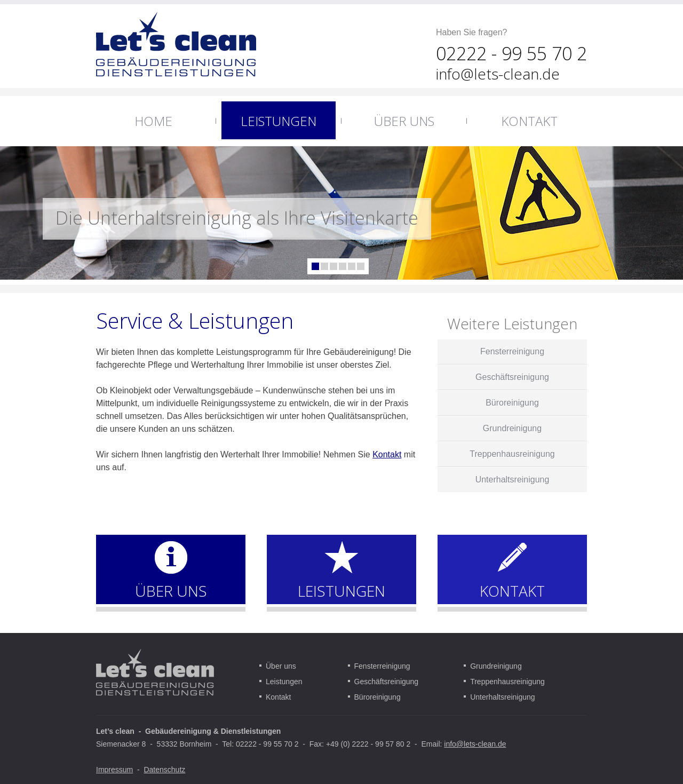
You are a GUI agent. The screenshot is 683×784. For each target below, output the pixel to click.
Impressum (114, 770)
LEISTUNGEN (341, 591)
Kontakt (387, 454)
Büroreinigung (378, 697)
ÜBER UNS (171, 591)
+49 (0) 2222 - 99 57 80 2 (368, 744)
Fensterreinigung (382, 666)
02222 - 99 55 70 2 (267, 744)
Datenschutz (164, 770)
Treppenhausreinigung (507, 682)
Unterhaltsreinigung (502, 697)
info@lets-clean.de (498, 74)
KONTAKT (512, 591)
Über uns (281, 666)
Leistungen (284, 682)
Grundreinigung (496, 666)
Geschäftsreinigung (387, 682)
